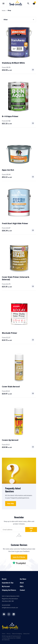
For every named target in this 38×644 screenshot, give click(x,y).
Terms (4, 634)
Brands (4, 579)
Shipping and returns (9, 590)
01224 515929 (6, 605)
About (22, 583)
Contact (22, 590)
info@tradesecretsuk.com (10, 608)
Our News (23, 579)
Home (4, 10)
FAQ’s (22, 586)
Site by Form (26, 634)
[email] (13, 530)
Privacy (9, 634)
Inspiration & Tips (8, 583)
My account (6, 586)
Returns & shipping (17, 634)
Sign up (31, 530)
